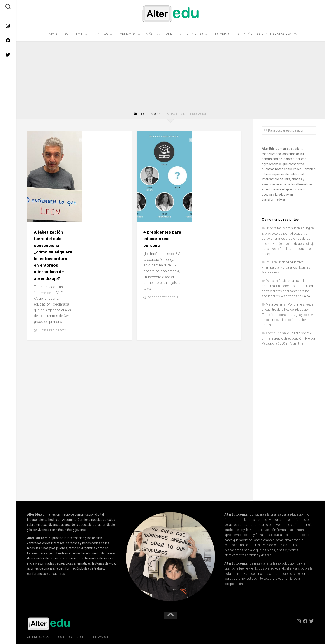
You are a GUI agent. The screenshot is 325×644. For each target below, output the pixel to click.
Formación (127, 34)
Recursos (195, 34)
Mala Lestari (274, 304)
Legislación (243, 34)
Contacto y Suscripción (277, 34)
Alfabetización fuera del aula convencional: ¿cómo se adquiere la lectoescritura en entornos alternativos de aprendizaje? (105, 167)
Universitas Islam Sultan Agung (288, 228)
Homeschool (72, 34)
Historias (221, 34)
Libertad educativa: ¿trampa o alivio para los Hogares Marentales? (286, 267)
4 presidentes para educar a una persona (215, 147)
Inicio (53, 34)
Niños (151, 34)
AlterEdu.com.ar (274, 149)
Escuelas (100, 34)
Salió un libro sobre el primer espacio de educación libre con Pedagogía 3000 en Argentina (289, 338)
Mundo (171, 34)
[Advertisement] (170, 76)
